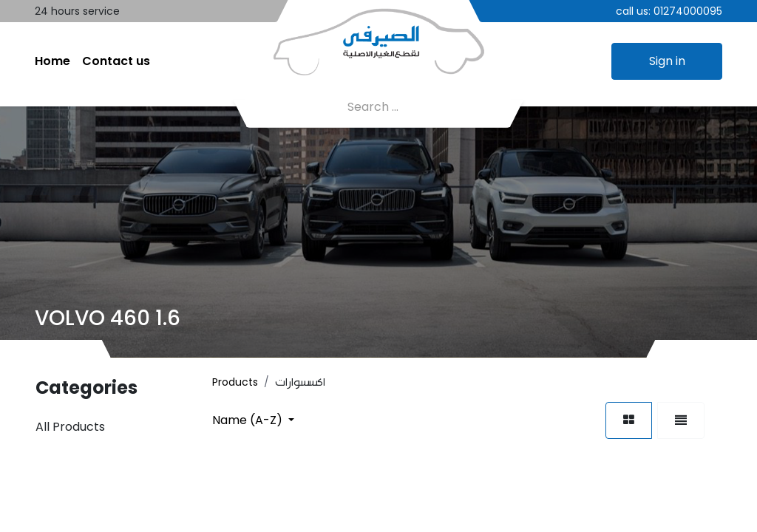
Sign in (667, 61)
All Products (70, 427)
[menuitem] (52, 61)
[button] (253, 420)
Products (235, 382)
